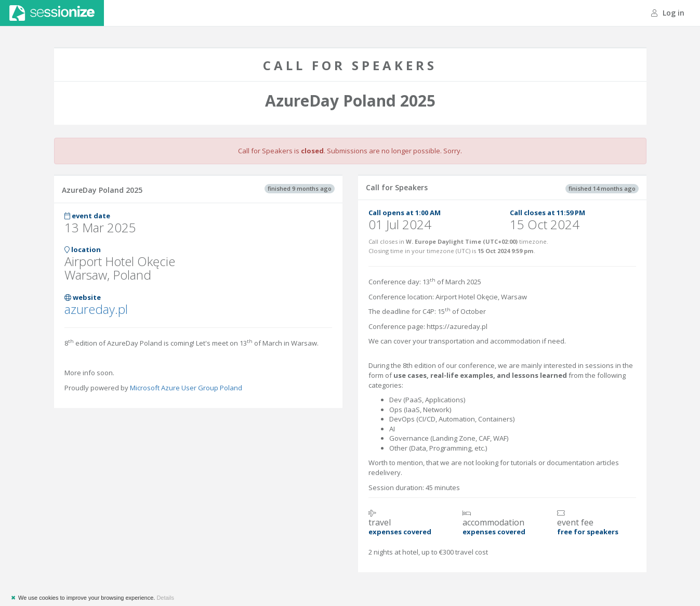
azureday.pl (96, 309)
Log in (668, 13)
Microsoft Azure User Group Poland (186, 388)
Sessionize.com (52, 13)
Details (165, 598)
